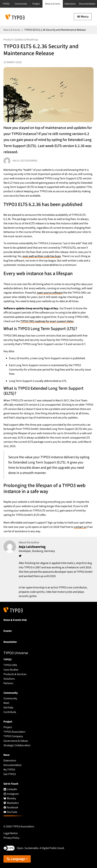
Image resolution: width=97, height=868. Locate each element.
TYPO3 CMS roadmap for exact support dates (47, 321)
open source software (50, 293)
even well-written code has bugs (42, 256)
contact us (80, 527)
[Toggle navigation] (83, 17)
